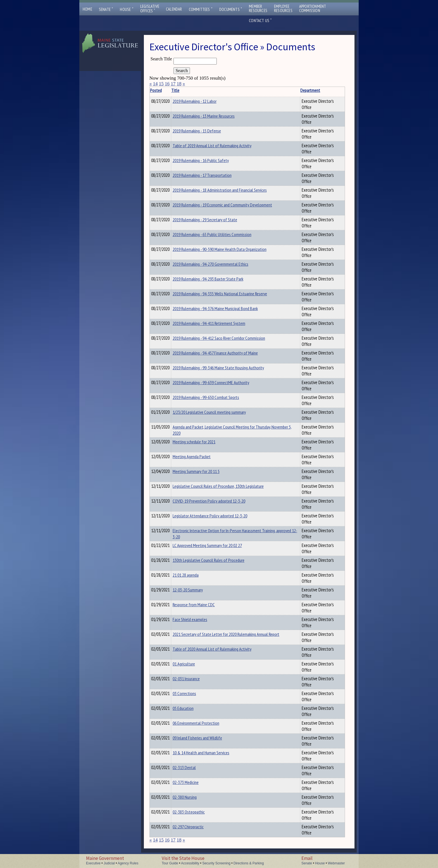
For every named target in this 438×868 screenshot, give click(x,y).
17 (173, 84)
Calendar (174, 9)
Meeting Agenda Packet (200, 456)
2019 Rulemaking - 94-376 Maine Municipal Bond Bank (224, 308)
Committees (201, 9)
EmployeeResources (283, 8)
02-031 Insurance (195, 679)
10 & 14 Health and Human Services (210, 753)
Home (87, 9)
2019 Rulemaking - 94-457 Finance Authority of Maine (224, 353)
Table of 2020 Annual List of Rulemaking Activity (221, 649)
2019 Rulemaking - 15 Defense (205, 131)
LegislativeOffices (150, 9)
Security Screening (216, 863)
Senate (106, 9)
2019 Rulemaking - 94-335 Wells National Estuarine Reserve (228, 294)
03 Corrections (193, 693)
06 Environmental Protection (205, 723)
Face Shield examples (199, 619)
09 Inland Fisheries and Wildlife (206, 738)
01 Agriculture (192, 664)
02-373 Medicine (194, 782)
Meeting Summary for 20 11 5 (205, 471)
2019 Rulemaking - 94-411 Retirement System (218, 323)
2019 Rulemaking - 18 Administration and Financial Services (228, 190)
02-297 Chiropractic (197, 827)
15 (161, 84)
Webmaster (336, 863)
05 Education (192, 708)
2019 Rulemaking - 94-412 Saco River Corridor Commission (228, 338)
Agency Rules (128, 863)
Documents (231, 9)
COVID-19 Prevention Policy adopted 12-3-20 (218, 501)
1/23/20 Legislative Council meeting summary (218, 412)
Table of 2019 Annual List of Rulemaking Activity (221, 146)
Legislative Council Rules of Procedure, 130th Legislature (227, 486)
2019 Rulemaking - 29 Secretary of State (214, 220)
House (127, 9)
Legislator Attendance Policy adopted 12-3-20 (219, 516)
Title (184, 90)
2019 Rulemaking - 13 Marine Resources (212, 116)
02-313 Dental (193, 767)
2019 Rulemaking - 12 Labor (203, 101)
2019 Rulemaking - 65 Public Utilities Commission (221, 234)
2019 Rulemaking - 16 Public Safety (209, 160)
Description (335, 90)
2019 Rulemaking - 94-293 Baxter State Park (217, 279)
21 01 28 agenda (194, 575)
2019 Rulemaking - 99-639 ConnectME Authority (220, 382)
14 (155, 84)
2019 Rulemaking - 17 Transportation (211, 175)
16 (167, 84)
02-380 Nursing (193, 797)
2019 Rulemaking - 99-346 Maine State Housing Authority (227, 368)
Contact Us (260, 21)
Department (297, 90)
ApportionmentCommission (313, 8)
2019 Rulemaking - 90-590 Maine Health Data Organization (228, 249)
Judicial (109, 863)
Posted (164, 90)
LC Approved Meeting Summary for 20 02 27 (216, 545)
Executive (93, 863)
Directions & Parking (249, 863)
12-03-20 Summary (196, 590)
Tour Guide (170, 863)
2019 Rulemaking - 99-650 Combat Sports (215, 397)
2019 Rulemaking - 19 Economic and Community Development (231, 205)
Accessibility (190, 863)
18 (179, 84)
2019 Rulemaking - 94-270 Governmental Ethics (219, 264)
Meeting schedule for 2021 (203, 442)
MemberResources (258, 8)
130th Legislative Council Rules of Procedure (217, 560)
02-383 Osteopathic (197, 812)
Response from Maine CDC (202, 605)
